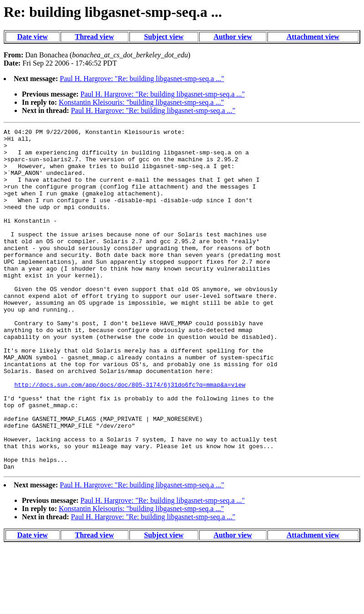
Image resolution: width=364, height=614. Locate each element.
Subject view (164, 37)
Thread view (94, 37)
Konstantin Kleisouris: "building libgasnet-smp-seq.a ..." (141, 102)
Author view (233, 37)
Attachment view (313, 37)
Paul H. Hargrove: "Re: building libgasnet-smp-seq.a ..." (142, 79)
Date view (33, 37)
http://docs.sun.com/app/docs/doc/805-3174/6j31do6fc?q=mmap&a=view (130, 436)
